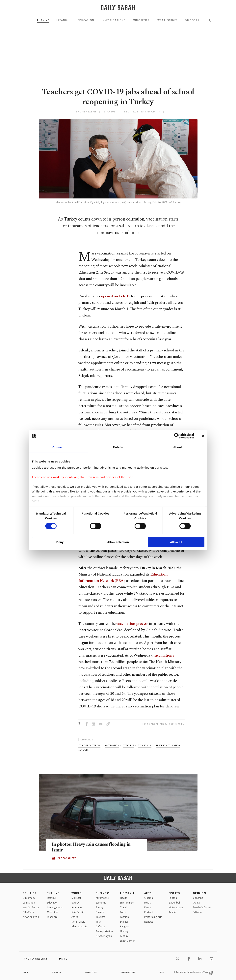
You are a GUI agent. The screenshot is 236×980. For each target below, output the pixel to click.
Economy (101, 903)
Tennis (172, 912)
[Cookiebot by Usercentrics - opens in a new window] (177, 436)
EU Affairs (28, 912)
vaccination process (132, 624)
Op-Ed (197, 903)
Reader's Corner (202, 907)
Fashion (124, 917)
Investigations (114, 20)
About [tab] (178, 447)
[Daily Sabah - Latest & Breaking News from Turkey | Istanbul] (118, 8)
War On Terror (31, 907)
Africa (75, 917)
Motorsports (176, 907)
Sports (174, 893)
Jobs (26, 972)
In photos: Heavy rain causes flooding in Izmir (94, 847)
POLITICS (30, 893)
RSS (162, 972)
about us (91, 972)
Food (123, 912)
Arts (148, 893)
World (77, 893)
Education (86, 20)
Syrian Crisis (78, 922)
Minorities (141, 20)
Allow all (176, 542)
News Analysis (31, 917)
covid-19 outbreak (89, 745)
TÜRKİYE (43, 20)
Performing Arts (153, 917)
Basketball (175, 903)
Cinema (149, 898)
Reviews (149, 922)
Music (147, 903)
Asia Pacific (78, 912)
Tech (98, 922)
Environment (127, 903)
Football (173, 898)
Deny (60, 542)
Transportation (104, 931)
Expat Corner (167, 20)
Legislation (29, 903)
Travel (124, 907)
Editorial (198, 912)
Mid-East (76, 898)
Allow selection (118, 542)
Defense (100, 926)
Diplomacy (29, 898)
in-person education (168, 745)
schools (83, 750)
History (124, 931)
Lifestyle (128, 893)
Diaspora (192, 20)
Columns (198, 898)
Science (124, 922)
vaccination (112, 745)
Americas (77, 907)
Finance (100, 912)
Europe (76, 903)
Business (103, 893)
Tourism (100, 917)
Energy (99, 907)
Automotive (102, 898)
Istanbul (63, 20)
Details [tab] (118, 447)
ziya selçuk (145, 745)
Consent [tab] (58, 447)
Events (148, 907)
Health (124, 898)
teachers (129, 745)
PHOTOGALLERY (67, 858)
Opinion (199, 893)
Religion (125, 926)
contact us (128, 972)
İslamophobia (79, 926)
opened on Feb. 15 (116, 296)
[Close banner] (203, 436)
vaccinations (164, 655)
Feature (124, 936)
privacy (57, 972)
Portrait (149, 912)
